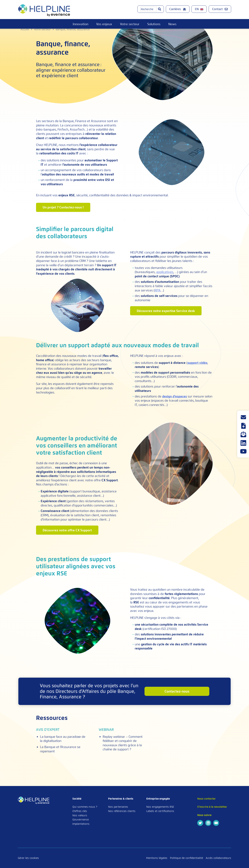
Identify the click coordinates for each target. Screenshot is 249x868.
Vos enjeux (104, 24)
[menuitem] (199, 9)
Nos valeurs (80, 815)
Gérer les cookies (28, 858)
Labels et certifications (160, 811)
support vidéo (197, 363)
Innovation (81, 24)
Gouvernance (81, 820)
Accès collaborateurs (218, 858)
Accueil (25, 29)
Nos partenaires (118, 807)
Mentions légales (157, 858)
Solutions (154, 24)
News (172, 24)
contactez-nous (177, 691)
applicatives (165, 272)
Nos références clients (122, 811)
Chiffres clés (80, 811)
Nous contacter (206, 799)
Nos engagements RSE (160, 807)
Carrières (178, 9)
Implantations (81, 824)
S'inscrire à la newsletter (212, 807)
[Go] (160, 9)
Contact (220, 9)
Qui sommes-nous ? (85, 807)
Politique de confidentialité (187, 858)
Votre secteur (130, 24)
